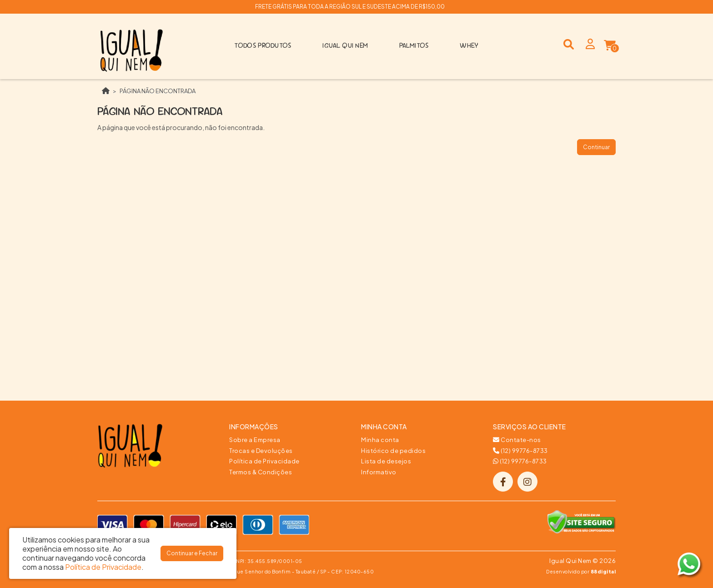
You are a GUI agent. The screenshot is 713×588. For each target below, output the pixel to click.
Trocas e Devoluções (261, 451)
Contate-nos (517, 440)
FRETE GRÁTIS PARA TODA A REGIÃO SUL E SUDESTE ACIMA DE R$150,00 (350, 7)
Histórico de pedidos (393, 451)
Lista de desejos (386, 461)
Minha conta (380, 440)
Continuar (596, 147)
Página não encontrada (158, 91)
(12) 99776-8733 (520, 451)
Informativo (379, 472)
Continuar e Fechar (192, 553)
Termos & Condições (261, 472)
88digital (603, 571)
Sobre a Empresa (255, 440)
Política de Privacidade (264, 461)
